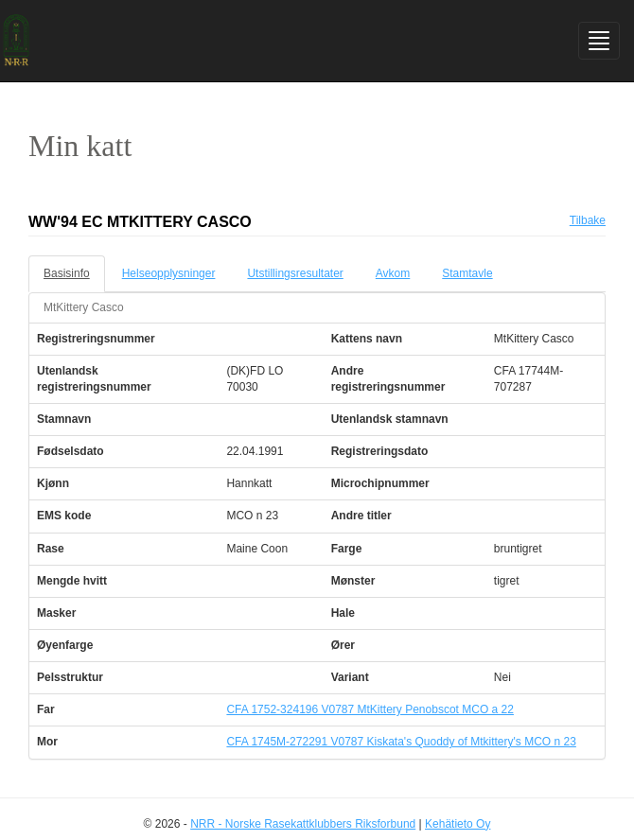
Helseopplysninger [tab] (169, 273)
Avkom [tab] (393, 273)
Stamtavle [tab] (467, 273)
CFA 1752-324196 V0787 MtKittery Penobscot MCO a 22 (370, 709)
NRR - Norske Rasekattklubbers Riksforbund (303, 824)
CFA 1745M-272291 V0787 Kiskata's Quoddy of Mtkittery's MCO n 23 (401, 742)
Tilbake (588, 220)
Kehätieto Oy (458, 824)
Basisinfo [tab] (67, 273)
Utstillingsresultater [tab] (295, 273)
